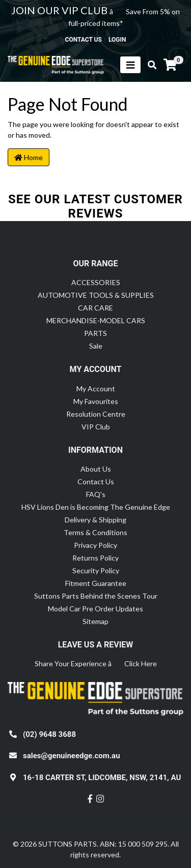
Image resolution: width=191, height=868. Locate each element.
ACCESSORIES (96, 282)
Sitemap (95, 621)
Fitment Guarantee (96, 583)
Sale (96, 346)
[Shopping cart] (170, 65)
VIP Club (96, 427)
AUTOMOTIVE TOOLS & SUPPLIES (96, 295)
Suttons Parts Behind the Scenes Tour (96, 596)
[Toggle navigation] (130, 65)
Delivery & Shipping (95, 520)
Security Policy (96, 570)
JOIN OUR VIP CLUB (60, 10)
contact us (84, 40)
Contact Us (96, 482)
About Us (96, 469)
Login (117, 40)
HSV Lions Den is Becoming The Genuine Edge (96, 507)
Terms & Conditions (95, 532)
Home (29, 157)
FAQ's (96, 494)
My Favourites (96, 401)
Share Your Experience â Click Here (96, 663)
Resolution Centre (96, 414)
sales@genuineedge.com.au (72, 756)
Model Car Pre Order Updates (95, 609)
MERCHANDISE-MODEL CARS (96, 320)
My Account (96, 389)
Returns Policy (95, 558)
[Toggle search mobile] (149, 65)
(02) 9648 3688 (49, 734)
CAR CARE (95, 308)
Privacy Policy (95, 545)
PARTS (95, 333)
